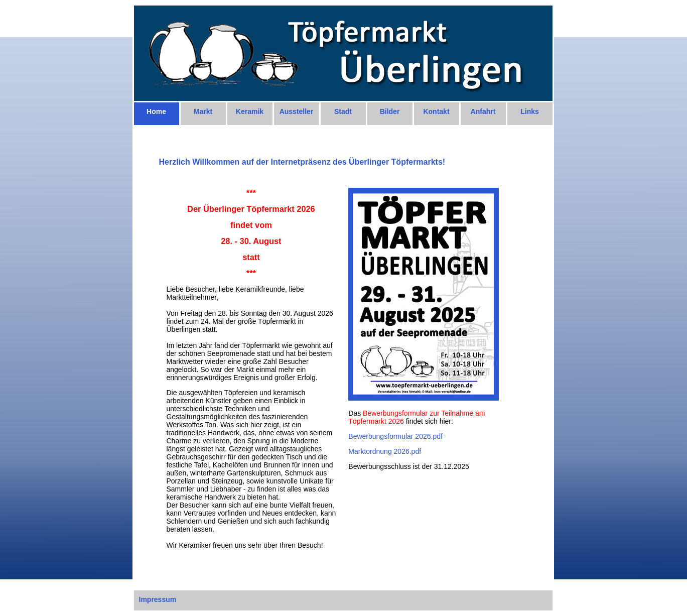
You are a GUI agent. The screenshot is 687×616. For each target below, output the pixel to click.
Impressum (158, 599)
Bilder (390, 111)
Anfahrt (483, 111)
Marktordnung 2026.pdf (385, 451)
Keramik (250, 111)
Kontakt (436, 111)
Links (530, 111)
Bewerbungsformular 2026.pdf (395, 436)
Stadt (343, 111)
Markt (203, 111)
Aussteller (297, 111)
